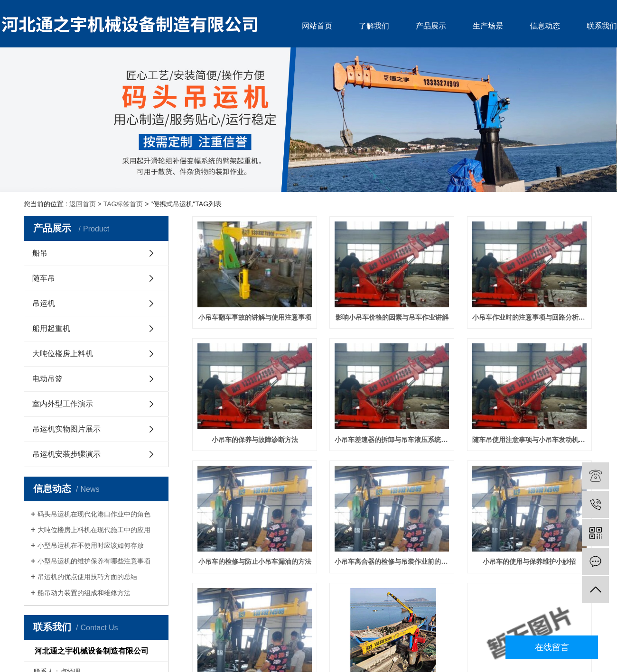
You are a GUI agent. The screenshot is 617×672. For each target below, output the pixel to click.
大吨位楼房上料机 (63, 354)
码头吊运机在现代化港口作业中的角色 (94, 514)
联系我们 (602, 26)
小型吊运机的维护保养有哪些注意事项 (94, 561)
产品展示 (431, 26)
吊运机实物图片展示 (66, 429)
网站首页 (317, 26)
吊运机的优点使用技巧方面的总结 (87, 577)
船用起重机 (51, 328)
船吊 (40, 253)
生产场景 (488, 26)
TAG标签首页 (123, 204)
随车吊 (44, 278)
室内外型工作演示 (63, 404)
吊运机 (44, 303)
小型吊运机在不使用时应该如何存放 (91, 545)
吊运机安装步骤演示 (66, 454)
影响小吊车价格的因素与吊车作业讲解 (392, 318)
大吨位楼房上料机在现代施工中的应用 (94, 530)
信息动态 (545, 26)
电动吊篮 (47, 379)
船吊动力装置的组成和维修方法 (84, 593)
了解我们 (374, 26)
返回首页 (83, 204)
